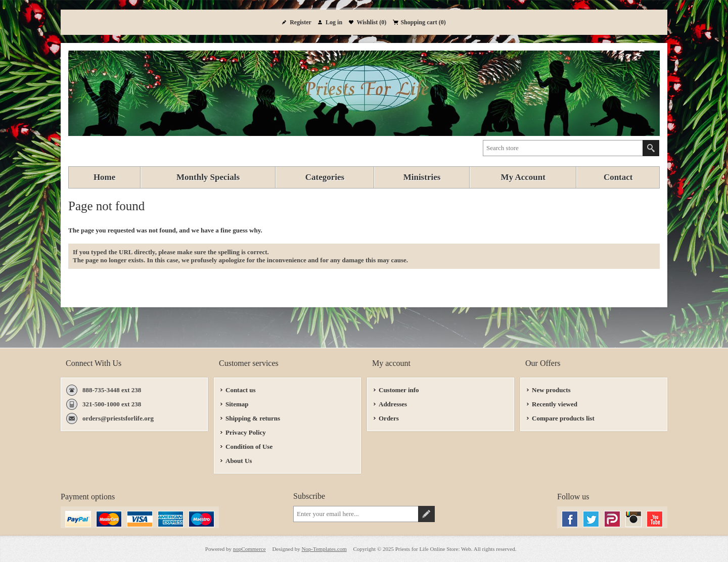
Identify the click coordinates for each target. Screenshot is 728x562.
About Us (239, 461)
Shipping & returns (253, 418)
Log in (334, 22)
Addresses (393, 404)
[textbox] (563, 148)
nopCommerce (249, 549)
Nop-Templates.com (324, 549)
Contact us (241, 390)
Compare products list (563, 418)
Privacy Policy (246, 432)
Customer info (399, 390)
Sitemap (237, 404)
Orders (389, 418)
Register (301, 22)
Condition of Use (249, 447)
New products (551, 390)
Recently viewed (555, 404)
